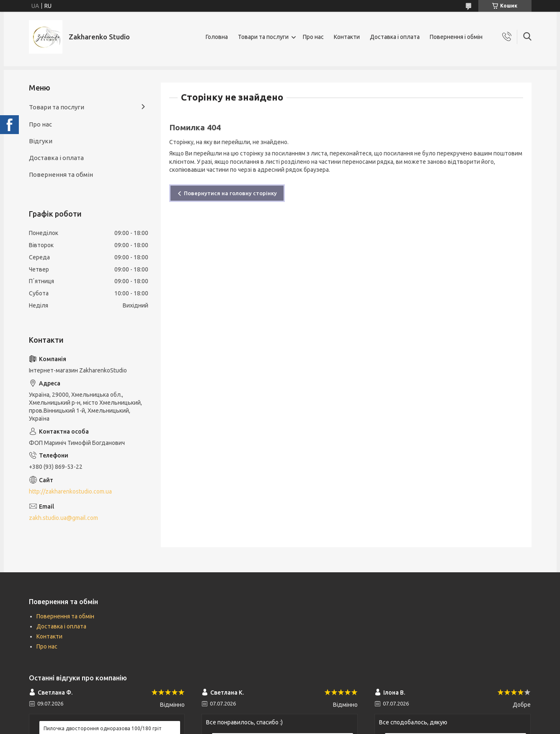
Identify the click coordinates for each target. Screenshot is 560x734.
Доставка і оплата (395, 37)
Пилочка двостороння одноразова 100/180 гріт (103, 728)
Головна (217, 37)
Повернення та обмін (61, 174)
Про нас (313, 37)
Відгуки (41, 141)
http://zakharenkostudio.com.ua (70, 491)
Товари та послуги (263, 37)
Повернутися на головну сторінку (230, 193)
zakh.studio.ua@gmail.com (63, 518)
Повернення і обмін (456, 37)
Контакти (347, 37)
